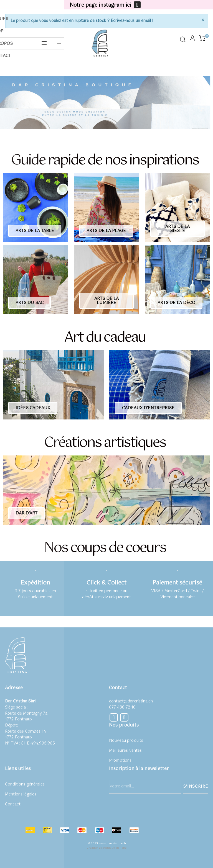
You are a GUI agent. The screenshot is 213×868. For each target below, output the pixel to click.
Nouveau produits (126, 741)
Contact (13, 804)
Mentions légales (21, 794)
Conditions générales (25, 784)
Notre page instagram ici (100, 5)
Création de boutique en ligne (106, 848)
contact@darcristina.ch (131, 701)
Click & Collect (106, 583)
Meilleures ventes (125, 751)
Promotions (120, 761)
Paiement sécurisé (177, 583)
